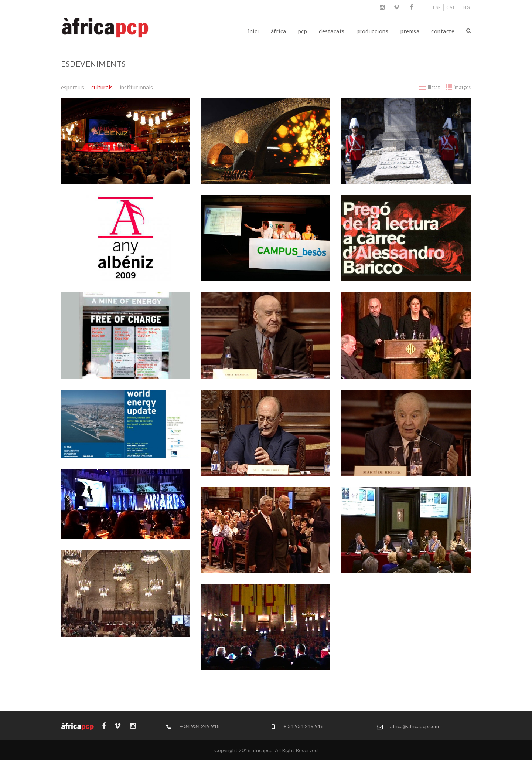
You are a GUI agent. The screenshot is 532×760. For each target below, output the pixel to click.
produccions (373, 31)
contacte (443, 31)
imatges (462, 87)
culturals (102, 87)
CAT (451, 7)
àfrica (279, 31)
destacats (332, 31)
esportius (73, 87)
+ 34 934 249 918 (200, 726)
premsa (410, 31)
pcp (303, 31)
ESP (437, 7)
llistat (434, 87)
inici (253, 31)
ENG (465, 7)
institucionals (136, 87)
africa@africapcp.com (415, 726)
